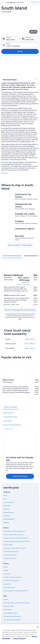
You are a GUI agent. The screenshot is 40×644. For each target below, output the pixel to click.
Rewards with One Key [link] (10, 555)
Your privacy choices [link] (9, 587)
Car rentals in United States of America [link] (15, 548)
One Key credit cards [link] (9, 558)
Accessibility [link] (7, 584)
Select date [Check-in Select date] (10, 40)
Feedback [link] (6, 523)
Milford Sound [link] (8, 413)
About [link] (5, 495)
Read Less (5, 173)
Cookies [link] (6, 570)
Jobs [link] (5, 499)
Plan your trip (35, 2)
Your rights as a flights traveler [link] (12, 620)
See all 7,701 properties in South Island (20, 310)
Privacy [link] (5, 567)
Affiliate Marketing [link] (9, 519)
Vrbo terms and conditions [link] (11, 581)
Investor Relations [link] (8, 512)
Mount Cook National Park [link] (12, 425)
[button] (20, 80)
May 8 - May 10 (30, 348)
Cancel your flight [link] (8, 606)
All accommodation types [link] (11, 552)
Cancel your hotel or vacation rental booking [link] (16, 603)
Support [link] (6, 599)
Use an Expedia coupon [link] (10, 613)
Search (20, 51)
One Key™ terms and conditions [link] (13, 577)
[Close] (37, 627)
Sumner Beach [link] (8, 429)
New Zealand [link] (11, 2)
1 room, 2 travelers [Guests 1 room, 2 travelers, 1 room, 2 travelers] (13, 46)
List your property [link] (8, 502)
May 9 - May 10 (30, 344)
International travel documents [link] (12, 616)
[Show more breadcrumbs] (3, 2)
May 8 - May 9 (30, 339)
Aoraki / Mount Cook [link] (10, 417)
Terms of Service (19, 638)
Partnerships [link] (7, 506)
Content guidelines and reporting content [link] (16, 591)
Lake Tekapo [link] (8, 421)
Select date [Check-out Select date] (30, 40)
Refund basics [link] (7, 610)
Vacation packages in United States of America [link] (17, 541)
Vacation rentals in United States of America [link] (16, 538)
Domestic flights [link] (8, 545)
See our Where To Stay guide (20, 245)
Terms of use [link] (7, 574)
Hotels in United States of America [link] (13, 535)
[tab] (12, 256)
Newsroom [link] (7, 509)
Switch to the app (20, 476)
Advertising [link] (7, 516)
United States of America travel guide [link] (14, 531)
